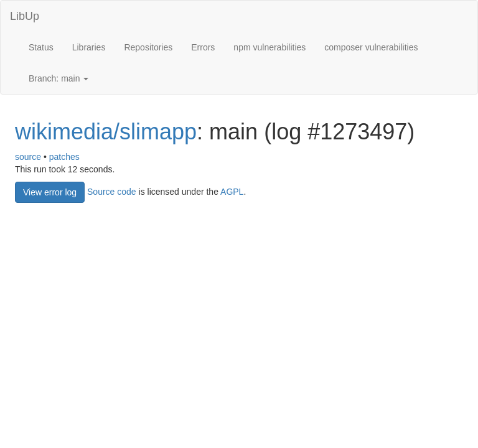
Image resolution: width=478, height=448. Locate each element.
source (28, 157)
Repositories (148, 47)
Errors (203, 47)
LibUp (25, 16)
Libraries (89, 47)
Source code (112, 191)
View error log (50, 192)
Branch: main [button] (59, 78)
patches (64, 157)
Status (41, 47)
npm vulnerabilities (269, 47)
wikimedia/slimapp (106, 132)
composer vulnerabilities (371, 47)
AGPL (232, 191)
